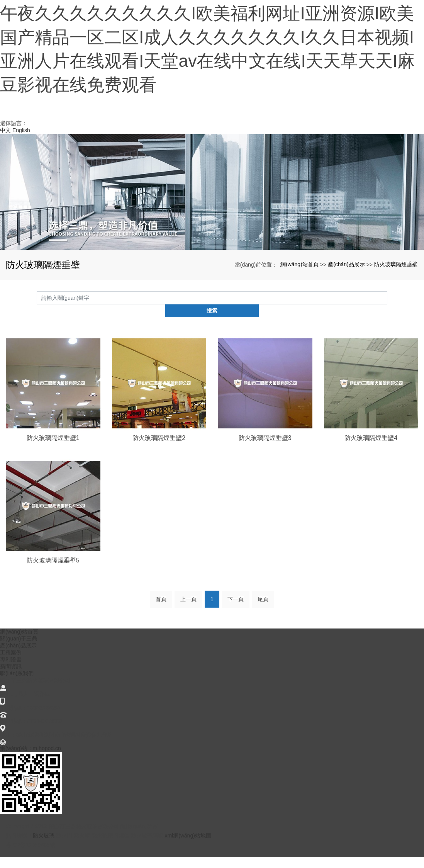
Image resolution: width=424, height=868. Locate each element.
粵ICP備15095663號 (31, 856)
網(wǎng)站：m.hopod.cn (31, 759)
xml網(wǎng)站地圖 (188, 846)
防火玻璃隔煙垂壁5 (53, 571)
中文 (5, 154)
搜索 (387, 321)
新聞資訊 (11, 677)
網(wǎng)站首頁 (299, 288)
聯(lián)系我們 (17, 684)
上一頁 (188, 610)
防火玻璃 (44, 846)
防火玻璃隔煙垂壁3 (265, 449)
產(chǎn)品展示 (346, 288)
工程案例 (11, 663)
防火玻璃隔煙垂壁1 (53, 449)
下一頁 (236, 610)
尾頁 (263, 610)
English (21, 154)
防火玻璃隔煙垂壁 (396, 288)
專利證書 (11, 670)
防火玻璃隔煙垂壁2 (159, 449)
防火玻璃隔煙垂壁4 (371, 449)
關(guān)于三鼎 (19, 649)
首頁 (161, 610)
